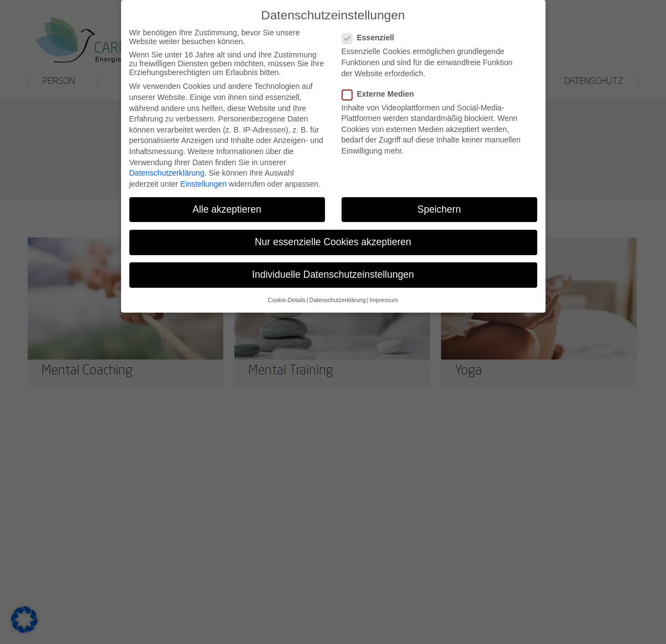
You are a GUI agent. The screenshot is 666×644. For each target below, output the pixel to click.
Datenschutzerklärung (167, 169)
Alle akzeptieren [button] (227, 205)
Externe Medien (381, 89)
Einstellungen (203, 180)
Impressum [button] (384, 296)
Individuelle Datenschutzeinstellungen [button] (333, 270)
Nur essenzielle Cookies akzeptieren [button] (333, 237)
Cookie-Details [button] (287, 296)
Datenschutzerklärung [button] (338, 296)
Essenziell (372, 34)
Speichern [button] (439, 205)
